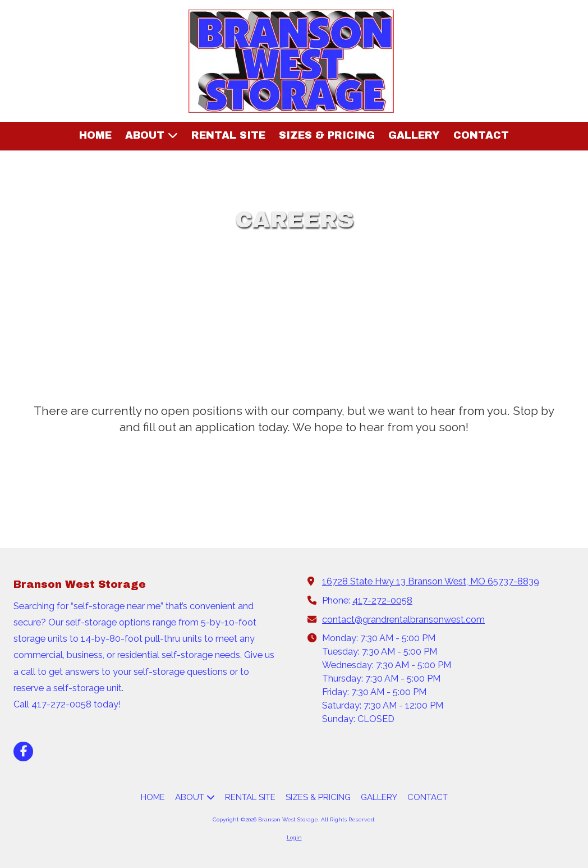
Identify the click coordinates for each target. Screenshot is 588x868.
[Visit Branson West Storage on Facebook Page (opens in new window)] (23, 751)
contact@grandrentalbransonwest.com (403, 620)
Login (294, 837)
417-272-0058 (382, 600)
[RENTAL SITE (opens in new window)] (228, 136)
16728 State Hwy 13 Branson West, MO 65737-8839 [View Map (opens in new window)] (431, 581)
